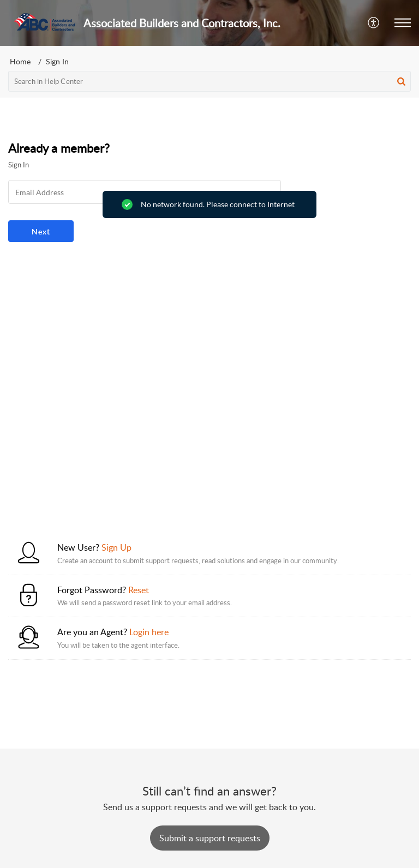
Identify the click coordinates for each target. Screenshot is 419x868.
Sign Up (116, 547)
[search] (209, 81)
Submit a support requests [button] (210, 838)
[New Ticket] (210, 838)
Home (20, 61)
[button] (374, 23)
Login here (149, 632)
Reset (139, 590)
